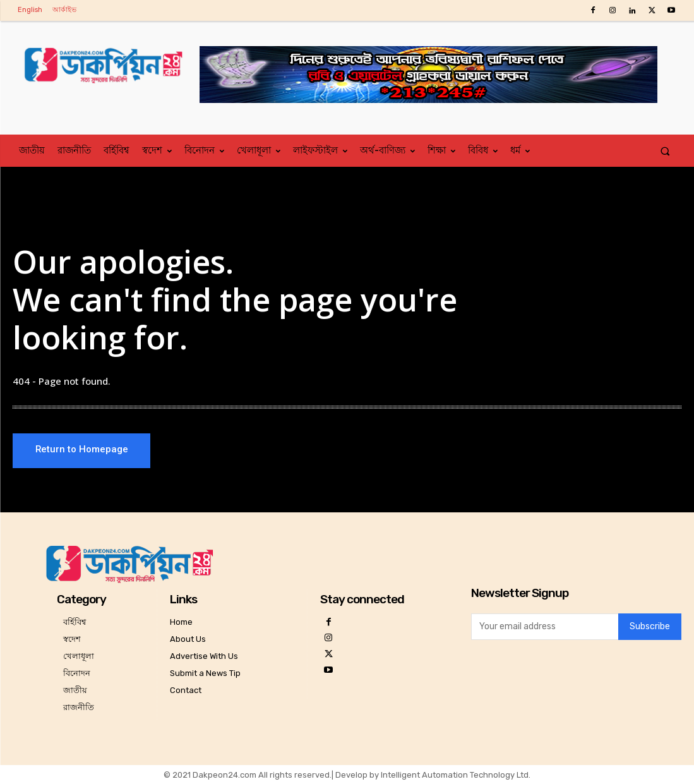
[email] (545, 627)
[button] (665, 151)
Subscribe (650, 627)
